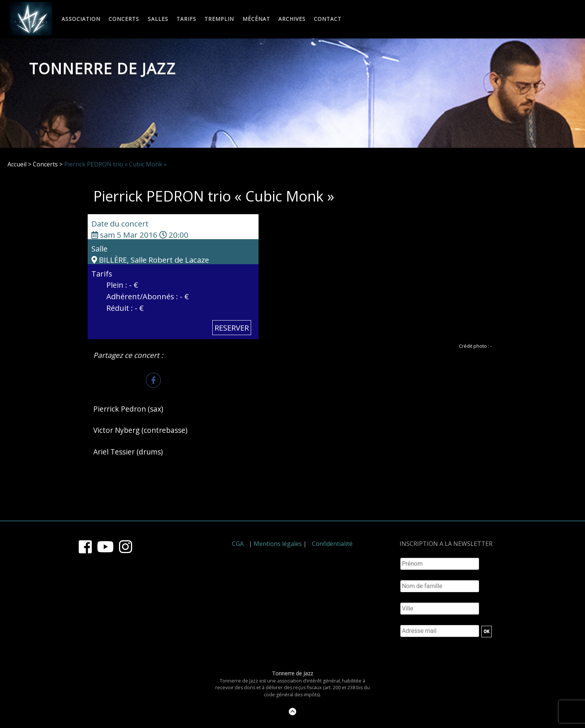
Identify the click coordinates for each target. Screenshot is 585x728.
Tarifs (186, 19)
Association (81, 19)
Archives (292, 19)
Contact (328, 19)
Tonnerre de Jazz (103, 68)
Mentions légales (278, 544)
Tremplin (219, 19)
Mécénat (256, 19)
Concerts (124, 19)
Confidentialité (332, 544)
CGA (238, 544)
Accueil (17, 164)
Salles (158, 19)
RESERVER (232, 328)
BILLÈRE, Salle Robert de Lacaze (150, 260)
